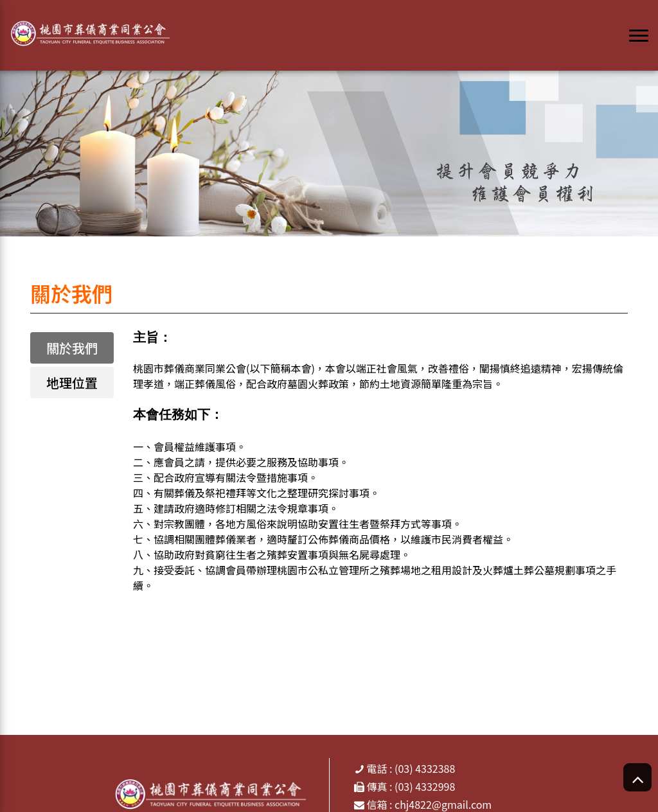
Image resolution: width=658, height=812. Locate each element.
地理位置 (72, 383)
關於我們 (72, 348)
